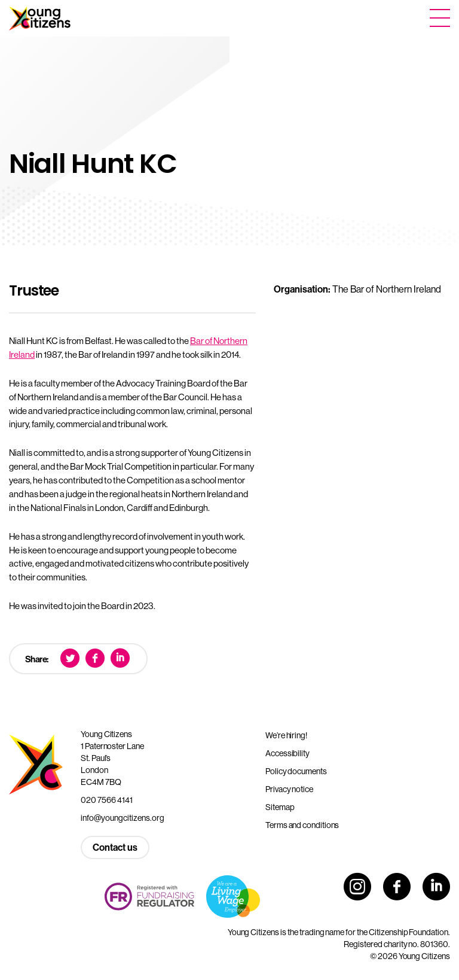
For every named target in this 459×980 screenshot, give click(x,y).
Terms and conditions (302, 825)
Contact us (115, 847)
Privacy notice (289, 789)
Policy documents (296, 771)
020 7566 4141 (107, 800)
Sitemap (280, 807)
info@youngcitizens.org (123, 818)
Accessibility (287, 753)
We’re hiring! (286, 735)
